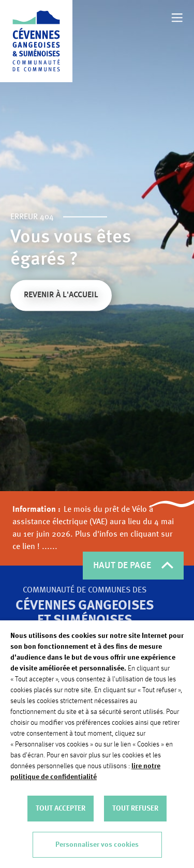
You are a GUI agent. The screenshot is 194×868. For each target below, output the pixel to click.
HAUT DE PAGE (133, 566)
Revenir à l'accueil (61, 296)
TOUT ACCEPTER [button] (61, 809)
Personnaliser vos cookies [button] (97, 845)
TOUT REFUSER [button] (135, 809)
